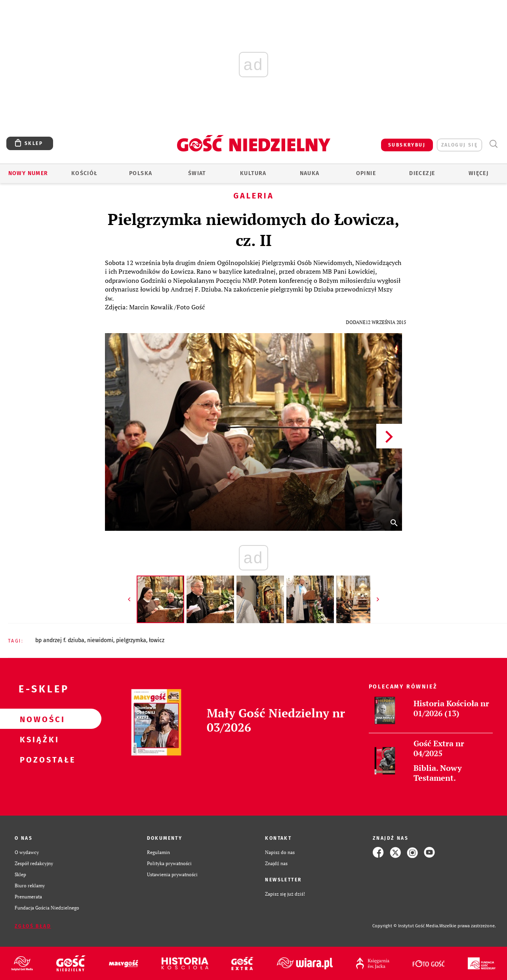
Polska (141, 173)
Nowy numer (28, 173)
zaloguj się (459, 145)
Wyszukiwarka (493, 144)
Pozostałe (38, 759)
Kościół (85, 173)
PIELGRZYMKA (131, 640)
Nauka (310, 173)
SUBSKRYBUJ (407, 145)
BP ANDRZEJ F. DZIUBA (60, 640)
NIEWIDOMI (100, 640)
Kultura (253, 173)
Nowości (38, 719)
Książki (38, 739)
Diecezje (422, 173)
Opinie (366, 173)
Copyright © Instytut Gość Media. (406, 926)
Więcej (478, 173)
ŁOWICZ (157, 640)
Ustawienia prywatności (172, 874)
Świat (197, 173)
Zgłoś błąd (33, 926)
